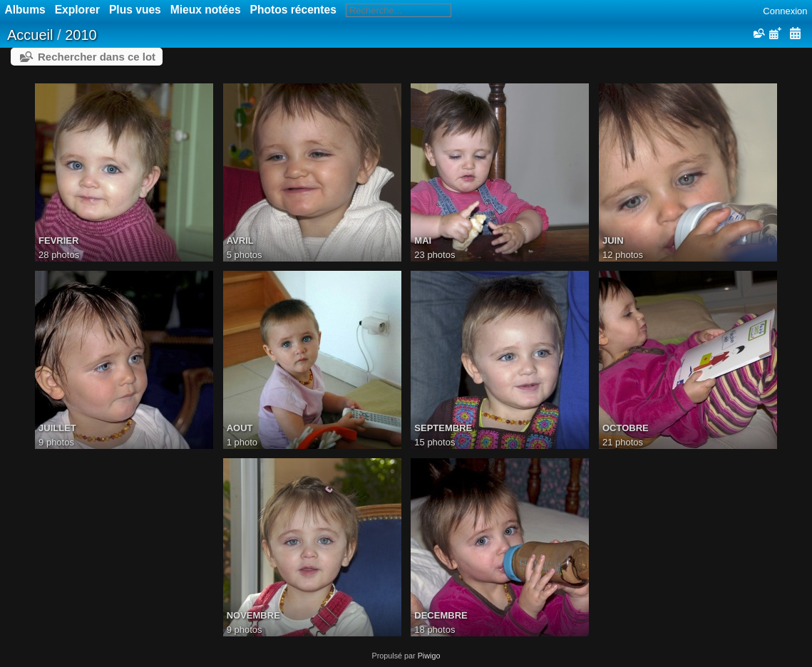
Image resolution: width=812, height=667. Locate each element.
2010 (81, 35)
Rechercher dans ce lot (97, 57)
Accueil (30, 35)
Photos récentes (293, 10)
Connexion (785, 11)
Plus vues (135, 10)
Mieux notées (206, 10)
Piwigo (429, 656)
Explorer (77, 10)
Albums (25, 10)
